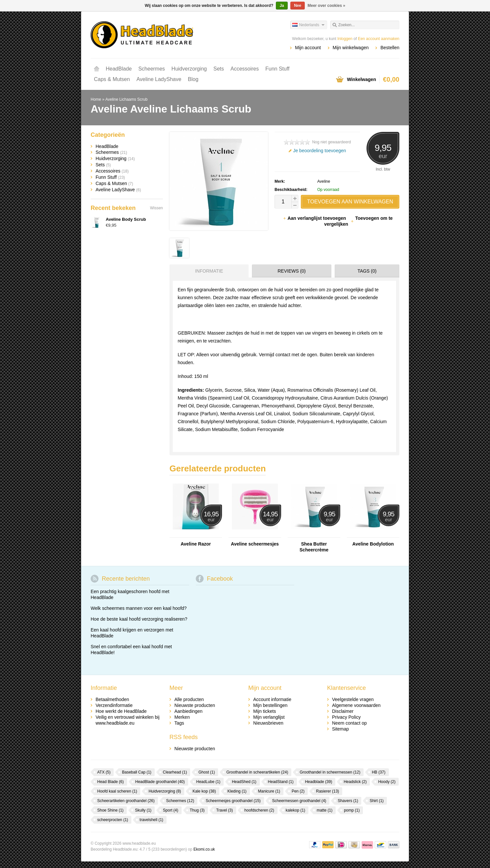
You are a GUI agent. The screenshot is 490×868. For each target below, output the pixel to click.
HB (379, 772)
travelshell (151, 820)
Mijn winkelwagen (351, 48)
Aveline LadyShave (159, 79)
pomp (352, 810)
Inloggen (345, 39)
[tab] (207, 271)
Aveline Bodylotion (373, 544)
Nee (298, 6)
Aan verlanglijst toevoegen (315, 218)
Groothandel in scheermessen (330, 772)
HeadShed (244, 782)
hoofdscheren (259, 810)
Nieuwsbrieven (268, 723)
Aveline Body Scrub (126, 219)
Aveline (324, 181)
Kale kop (204, 791)
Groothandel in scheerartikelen (257, 772)
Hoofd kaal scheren (117, 791)
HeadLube (208, 782)
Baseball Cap (136, 772)
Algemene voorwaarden (356, 705)
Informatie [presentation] (209, 271)
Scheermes (152, 69)
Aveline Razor (196, 544)
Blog (193, 79)
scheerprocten (113, 820)
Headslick (355, 782)
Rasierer (327, 791)
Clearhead (175, 772)
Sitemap (340, 729)
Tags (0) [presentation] (367, 271)
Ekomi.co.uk (204, 849)
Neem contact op (349, 723)
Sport (171, 810)
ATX (104, 772)
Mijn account (308, 48)
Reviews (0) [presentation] (292, 271)
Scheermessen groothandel (299, 801)
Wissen (156, 208)
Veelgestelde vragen (353, 699)
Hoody (387, 782)
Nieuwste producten (195, 705)
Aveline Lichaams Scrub (127, 99)
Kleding (237, 791)
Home (97, 69)
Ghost (207, 772)
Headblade (319, 782)
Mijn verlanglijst (269, 717)
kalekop (295, 810)
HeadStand (281, 782)
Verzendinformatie (114, 705)
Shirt (377, 801)
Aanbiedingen (189, 711)
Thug (197, 810)
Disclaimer (343, 711)
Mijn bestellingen (270, 705)
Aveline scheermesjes (255, 544)
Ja (282, 6)
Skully (143, 810)
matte (324, 810)
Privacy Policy (346, 717)
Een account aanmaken (379, 39)
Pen (298, 791)
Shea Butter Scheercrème (314, 547)
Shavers (348, 801)
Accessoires (245, 69)
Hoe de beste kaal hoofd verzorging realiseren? (139, 619)
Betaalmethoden (112, 699)
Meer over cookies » (327, 6)
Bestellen (390, 48)
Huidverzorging (189, 69)
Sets (219, 69)
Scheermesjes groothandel (233, 801)
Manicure (269, 791)
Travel (224, 810)
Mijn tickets (265, 711)
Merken (182, 717)
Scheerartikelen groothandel (126, 801)
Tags (179, 723)
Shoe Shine (110, 810)
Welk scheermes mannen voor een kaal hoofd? (139, 608)
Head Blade (111, 782)
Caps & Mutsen (112, 79)
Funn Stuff (278, 69)
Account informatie (272, 699)
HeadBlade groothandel (160, 782)
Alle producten (189, 699)
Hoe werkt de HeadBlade (121, 711)
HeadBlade (119, 69)
